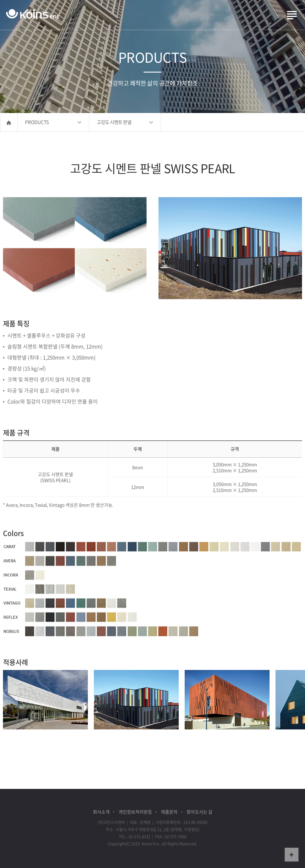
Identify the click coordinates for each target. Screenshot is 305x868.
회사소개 (101, 812)
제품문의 (169, 812)
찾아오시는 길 (199, 812)
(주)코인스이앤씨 (33, 14)
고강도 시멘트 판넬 (114, 122)
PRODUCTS (37, 122)
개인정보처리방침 (135, 812)
